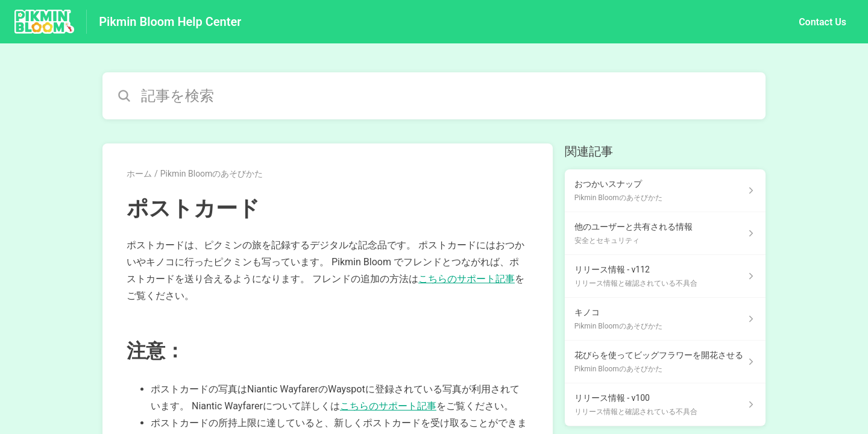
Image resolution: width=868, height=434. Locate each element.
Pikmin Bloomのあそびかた (212, 174)
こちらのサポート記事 (467, 279)
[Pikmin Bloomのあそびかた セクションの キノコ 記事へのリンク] (665, 319)
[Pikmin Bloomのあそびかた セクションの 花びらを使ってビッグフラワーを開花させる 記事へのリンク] (665, 362)
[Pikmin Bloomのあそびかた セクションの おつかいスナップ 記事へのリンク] (665, 191)
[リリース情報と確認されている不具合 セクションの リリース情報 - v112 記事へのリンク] (665, 276)
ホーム (139, 174)
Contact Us (822, 22)
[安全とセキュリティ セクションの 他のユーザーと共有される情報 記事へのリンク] (665, 234)
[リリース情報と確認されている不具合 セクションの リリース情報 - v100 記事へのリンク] (665, 405)
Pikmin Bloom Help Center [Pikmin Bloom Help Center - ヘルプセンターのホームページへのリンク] (170, 22)
